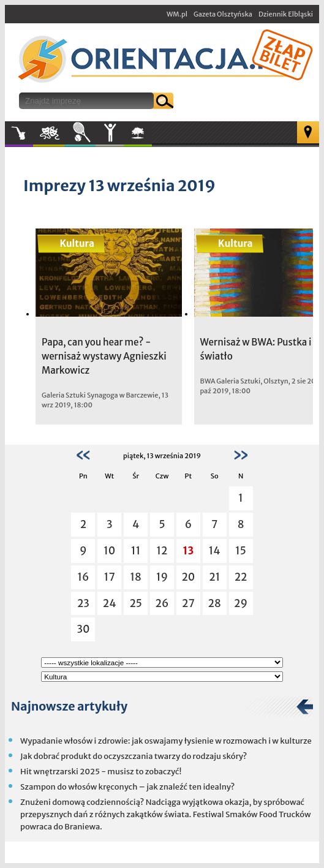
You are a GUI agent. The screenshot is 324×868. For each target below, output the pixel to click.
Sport (80, 133)
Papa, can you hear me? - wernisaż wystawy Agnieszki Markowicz (104, 356)
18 (135, 577)
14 (215, 551)
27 (188, 603)
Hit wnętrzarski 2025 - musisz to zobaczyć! (101, 772)
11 (136, 551)
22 (241, 577)
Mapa (308, 132)
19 (162, 577)
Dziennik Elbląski (286, 14)
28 (215, 603)
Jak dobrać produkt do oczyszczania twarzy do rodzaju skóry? (134, 756)
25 (136, 603)
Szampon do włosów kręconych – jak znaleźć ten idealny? (127, 787)
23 (83, 603)
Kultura (49, 133)
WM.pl (177, 14)
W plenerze (152, 137)
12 (162, 551)
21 (214, 577)
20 (188, 577)
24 (110, 603)
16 (83, 577)
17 (110, 577)
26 (162, 603)
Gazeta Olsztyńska (223, 14)
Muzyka (19, 133)
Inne (110, 133)
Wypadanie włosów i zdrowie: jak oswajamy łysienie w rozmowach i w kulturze (166, 741)
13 (189, 551)
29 (241, 603)
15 (241, 551)
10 (109, 551)
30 (83, 629)
